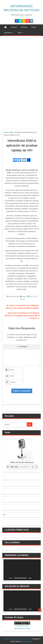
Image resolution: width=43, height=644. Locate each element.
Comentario (23, 347)
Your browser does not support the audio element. (22, 467)
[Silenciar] (34, 578)
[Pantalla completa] (38, 578)
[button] (4, 515)
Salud (11, 132)
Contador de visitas (22, 626)
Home (6, 132)
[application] (22, 570)
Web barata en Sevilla (22, 628)
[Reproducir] (6, 578)
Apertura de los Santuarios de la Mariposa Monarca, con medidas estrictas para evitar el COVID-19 (22, 316)
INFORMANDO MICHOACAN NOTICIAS (17, 639)
